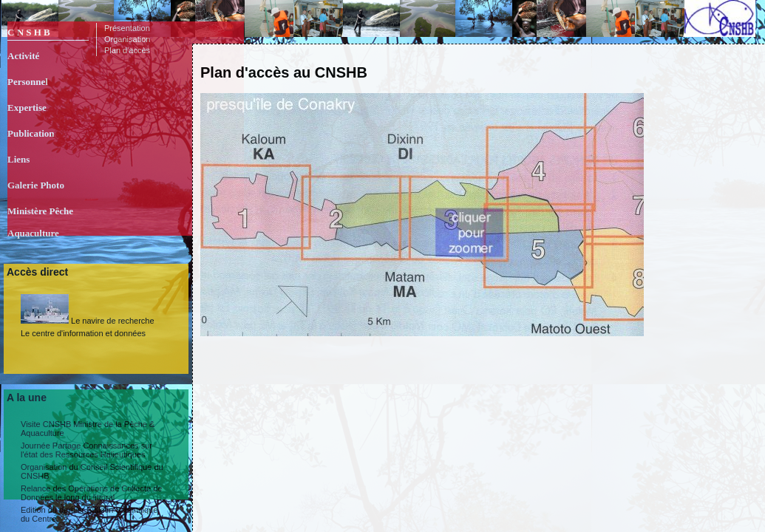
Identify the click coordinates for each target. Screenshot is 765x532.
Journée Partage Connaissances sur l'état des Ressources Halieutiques (86, 450)
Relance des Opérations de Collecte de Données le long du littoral (91, 493)
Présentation (127, 28)
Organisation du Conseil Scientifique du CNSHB (92, 471)
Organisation (127, 39)
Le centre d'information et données (83, 333)
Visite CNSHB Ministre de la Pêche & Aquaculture (88, 429)
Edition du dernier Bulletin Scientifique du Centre (89, 514)
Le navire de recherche (88, 310)
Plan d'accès (127, 50)
